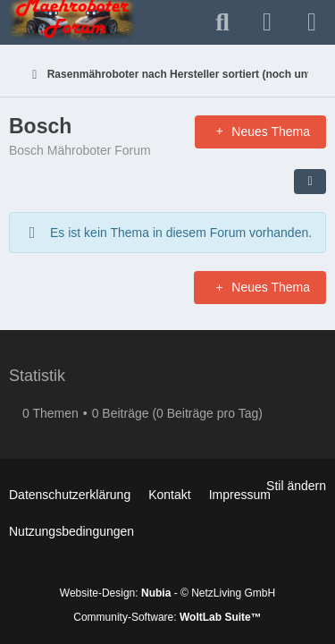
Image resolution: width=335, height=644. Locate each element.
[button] (310, 182)
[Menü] (312, 22)
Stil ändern (296, 486)
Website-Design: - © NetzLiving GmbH (167, 593)
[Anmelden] (267, 23)
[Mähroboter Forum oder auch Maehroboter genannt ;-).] (72, 18)
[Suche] (222, 22)
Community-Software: (167, 617)
